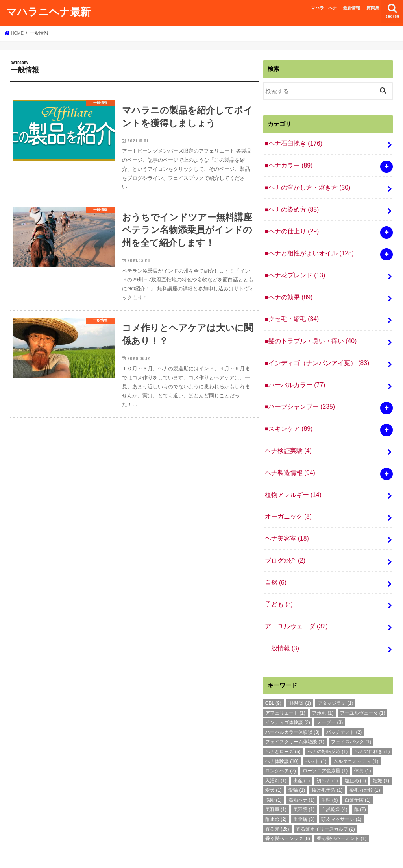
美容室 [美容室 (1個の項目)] (276, 782)
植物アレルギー (291, 476)
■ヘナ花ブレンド (293, 268)
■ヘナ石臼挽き (292, 143)
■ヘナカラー (287, 164)
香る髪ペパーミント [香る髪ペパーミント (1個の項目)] (342, 811)
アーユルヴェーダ (294, 601)
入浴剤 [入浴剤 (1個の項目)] (276, 753)
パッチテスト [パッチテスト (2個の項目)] (344, 705)
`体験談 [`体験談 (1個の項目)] (299, 676)
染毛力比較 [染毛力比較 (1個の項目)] (365, 763)
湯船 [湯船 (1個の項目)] (274, 773)
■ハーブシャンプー (298, 393)
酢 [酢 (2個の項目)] (360, 782)
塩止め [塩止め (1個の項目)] (355, 753)
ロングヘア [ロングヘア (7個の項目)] (281, 744)
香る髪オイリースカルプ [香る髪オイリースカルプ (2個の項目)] (325, 802)
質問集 (373, 8)
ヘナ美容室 (285, 518)
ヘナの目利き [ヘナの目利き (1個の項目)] (372, 724)
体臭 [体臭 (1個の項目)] (362, 744)
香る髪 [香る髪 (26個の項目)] (277, 802)
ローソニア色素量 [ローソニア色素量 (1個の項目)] (325, 744)
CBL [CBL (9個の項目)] (273, 676)
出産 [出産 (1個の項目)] (301, 753)
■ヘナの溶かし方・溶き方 (305, 185)
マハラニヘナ (324, 8)
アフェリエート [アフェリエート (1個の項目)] (285, 686)
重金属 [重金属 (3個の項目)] (304, 792)
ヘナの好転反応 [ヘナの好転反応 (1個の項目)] (327, 724)
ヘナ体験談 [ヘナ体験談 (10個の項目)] (282, 734)
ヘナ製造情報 (288, 455)
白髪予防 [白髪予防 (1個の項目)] (358, 773)
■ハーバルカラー (293, 372)
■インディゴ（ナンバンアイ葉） (313, 351)
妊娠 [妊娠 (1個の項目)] (381, 753)
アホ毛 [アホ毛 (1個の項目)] (323, 686)
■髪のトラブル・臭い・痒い (308, 330)
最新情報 (351, 8)
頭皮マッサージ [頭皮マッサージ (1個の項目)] (341, 792)
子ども (278, 580)
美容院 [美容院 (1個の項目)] (304, 782)
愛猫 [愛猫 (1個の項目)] (297, 763)
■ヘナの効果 (287, 289)
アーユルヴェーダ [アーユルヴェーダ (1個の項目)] (362, 686)
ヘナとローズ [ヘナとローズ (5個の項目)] (283, 724)
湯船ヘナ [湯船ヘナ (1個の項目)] (301, 773)
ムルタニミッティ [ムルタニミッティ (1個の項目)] (356, 734)
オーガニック (287, 497)
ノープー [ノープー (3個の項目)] (330, 695)
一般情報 (281, 622)
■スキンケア (287, 414)
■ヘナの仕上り (290, 226)
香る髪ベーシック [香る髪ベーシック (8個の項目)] (288, 811)
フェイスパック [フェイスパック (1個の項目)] (351, 715)
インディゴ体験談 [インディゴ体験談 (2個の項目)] (288, 695)
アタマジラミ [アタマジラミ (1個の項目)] (335, 676)
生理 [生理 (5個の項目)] (329, 773)
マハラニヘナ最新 (48, 11)
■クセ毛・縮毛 (290, 310)
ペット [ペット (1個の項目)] (316, 734)
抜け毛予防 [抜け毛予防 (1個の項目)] (327, 763)
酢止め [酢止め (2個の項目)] (276, 792)
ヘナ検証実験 (287, 434)
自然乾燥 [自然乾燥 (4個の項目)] (334, 782)
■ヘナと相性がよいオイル (306, 247)
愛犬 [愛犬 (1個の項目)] (274, 763)
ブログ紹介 (284, 538)
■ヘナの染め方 (290, 205)
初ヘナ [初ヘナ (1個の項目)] (327, 753)
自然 (275, 559)
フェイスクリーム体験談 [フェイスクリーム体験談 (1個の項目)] (295, 715)
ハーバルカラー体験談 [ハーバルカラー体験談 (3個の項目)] (292, 705)
